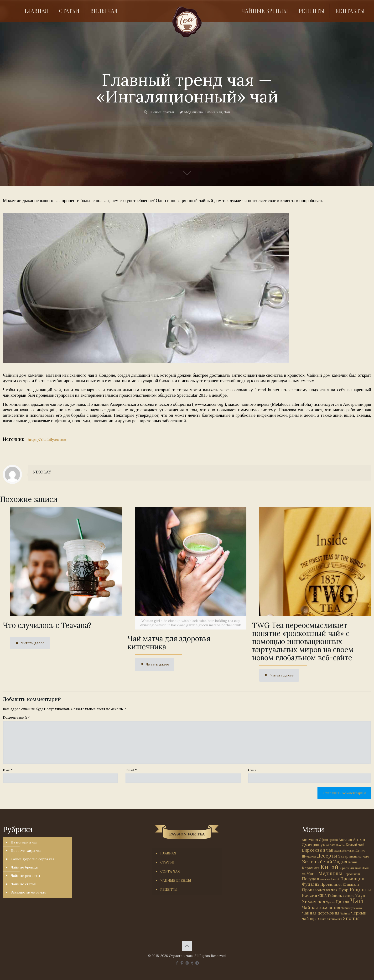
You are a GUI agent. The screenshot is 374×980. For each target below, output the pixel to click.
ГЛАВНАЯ (168, 853)
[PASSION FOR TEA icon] (197, 963)
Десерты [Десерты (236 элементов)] (327, 856)
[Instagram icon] (187, 963)
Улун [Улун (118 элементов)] (360, 895)
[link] (146, 288)
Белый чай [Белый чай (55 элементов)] (355, 845)
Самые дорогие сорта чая (33, 859)
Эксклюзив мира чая (28, 892)
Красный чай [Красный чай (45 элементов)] (350, 868)
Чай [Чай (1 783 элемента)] (357, 901)
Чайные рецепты (25, 876)
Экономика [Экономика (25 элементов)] (335, 919)
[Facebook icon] (177, 963)
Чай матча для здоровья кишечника (169, 643)
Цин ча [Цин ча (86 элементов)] (342, 902)
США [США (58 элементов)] (322, 896)
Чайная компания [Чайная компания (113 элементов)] (321, 907)
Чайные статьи (161, 112)
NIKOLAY (42, 472)
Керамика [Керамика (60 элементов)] (311, 868)
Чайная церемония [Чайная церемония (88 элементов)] (321, 913)
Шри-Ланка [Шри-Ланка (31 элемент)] (318, 919)
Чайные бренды (25, 867)
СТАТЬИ (167, 862)
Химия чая (213, 112)
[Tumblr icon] (192, 963)
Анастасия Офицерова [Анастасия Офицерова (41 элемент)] (320, 840)
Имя (8, 770)
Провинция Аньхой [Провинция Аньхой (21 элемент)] (328, 879)
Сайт (252, 770)
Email (131, 770)
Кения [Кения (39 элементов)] (353, 862)
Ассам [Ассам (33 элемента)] (331, 845)
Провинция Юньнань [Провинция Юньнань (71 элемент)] (340, 884)
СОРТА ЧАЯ (170, 871)
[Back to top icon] (187, 946)
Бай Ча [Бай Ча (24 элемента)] (340, 845)
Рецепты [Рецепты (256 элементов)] (360, 890)
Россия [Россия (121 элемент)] (310, 895)
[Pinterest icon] (182, 963)
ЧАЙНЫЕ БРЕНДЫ (176, 880)
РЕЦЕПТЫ (169, 889)
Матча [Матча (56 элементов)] (312, 874)
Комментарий (16, 717)
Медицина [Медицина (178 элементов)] (330, 873)
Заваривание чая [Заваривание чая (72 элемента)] (353, 856)
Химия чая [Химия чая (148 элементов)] (314, 902)
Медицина (193, 112)
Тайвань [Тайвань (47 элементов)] (335, 896)
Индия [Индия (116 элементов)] (340, 862)
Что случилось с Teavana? (47, 625)
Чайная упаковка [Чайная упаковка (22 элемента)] (352, 908)
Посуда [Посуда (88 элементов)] (309, 879)
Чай (227, 112)
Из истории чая (24, 842)
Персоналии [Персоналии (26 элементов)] (352, 874)
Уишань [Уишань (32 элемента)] (348, 896)
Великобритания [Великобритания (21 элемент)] (344, 851)
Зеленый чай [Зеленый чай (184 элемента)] (317, 861)
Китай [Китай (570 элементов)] (330, 867)
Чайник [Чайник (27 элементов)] (345, 913)
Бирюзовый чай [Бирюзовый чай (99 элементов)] (318, 850)
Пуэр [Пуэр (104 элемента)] (343, 890)
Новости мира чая (26, 851)
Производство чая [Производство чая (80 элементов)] (320, 890)
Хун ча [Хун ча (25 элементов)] (330, 902)
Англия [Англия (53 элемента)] (345, 840)
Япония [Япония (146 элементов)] (351, 918)
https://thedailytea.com (47, 440)
